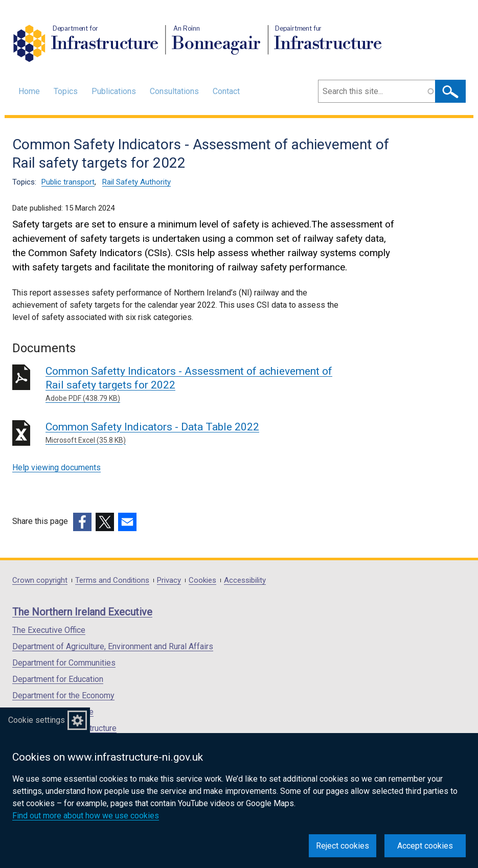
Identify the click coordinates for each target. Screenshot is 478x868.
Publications (114, 91)
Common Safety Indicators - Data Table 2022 (192, 433)
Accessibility (245, 580)
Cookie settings (37, 720)
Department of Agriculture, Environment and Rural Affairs (113, 646)
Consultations (174, 91)
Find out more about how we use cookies (86, 816)
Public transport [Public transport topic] (68, 182)
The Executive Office (49, 630)
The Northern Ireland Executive (82, 612)
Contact (226, 91)
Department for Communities (64, 663)
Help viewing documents (56, 467)
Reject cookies (343, 846)
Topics (66, 91)
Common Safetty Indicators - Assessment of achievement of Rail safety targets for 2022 (192, 384)
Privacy (169, 580)
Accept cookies (425, 846)
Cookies (202, 580)
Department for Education (58, 679)
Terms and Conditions (112, 580)
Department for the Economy (63, 695)
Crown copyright (40, 580)
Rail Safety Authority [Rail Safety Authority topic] (136, 182)
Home (29, 91)
